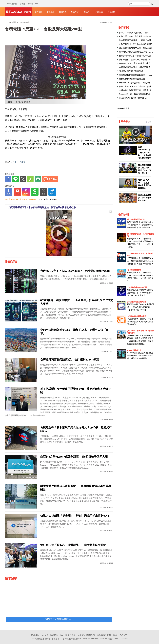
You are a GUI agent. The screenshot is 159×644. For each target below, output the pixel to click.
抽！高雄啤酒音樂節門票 (136, 219)
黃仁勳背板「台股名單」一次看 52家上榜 (138, 60)
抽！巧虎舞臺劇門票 (134, 270)
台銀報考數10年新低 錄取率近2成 (135, 67)
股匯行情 (75, 12)
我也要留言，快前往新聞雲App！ (59, 619)
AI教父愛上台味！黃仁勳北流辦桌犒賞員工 (138, 36)
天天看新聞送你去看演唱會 (137, 302)
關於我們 (54, 635)
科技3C (87, 12)
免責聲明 (123, 635)
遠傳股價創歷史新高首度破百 (132, 79)
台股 (15, 162)
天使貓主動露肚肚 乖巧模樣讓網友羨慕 (145, 198)
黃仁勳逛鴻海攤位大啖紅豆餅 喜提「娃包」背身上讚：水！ (145, 169)
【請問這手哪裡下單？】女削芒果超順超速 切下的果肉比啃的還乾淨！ (42, 208)
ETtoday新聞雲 (11, 1)
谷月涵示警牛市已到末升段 (131, 71)
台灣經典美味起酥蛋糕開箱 (137, 316)
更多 (149, 122)
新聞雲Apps (33, 1)
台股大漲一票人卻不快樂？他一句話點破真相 (139, 56)
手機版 (23, 1)
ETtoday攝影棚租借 (134, 350)
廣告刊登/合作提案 (68, 635)
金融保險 (63, 12)
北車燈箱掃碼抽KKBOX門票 (137, 287)
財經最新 (51, 12)
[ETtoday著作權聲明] (47, 199)
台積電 (22, 162)
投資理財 (38, 12)
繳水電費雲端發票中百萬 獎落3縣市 (136, 48)
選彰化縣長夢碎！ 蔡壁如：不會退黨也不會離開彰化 (145, 184)
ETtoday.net (85, 639)
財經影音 (99, 12)
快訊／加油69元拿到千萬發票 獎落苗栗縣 (138, 86)
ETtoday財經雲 (123, 108)
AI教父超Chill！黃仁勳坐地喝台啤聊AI (136, 44)
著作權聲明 (113, 635)
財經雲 (19, 12)
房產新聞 (111, 12)
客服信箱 (81, 635)
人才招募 (45, 635)
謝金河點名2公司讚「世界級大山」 (135, 98)
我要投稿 (35, 635)
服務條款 (91, 635)
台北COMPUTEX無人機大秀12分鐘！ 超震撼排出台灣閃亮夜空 (145, 153)
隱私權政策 (101, 635)
